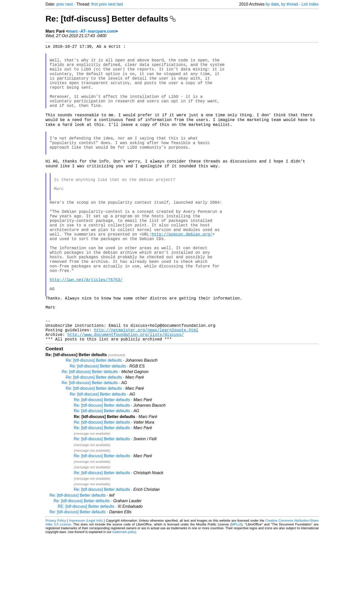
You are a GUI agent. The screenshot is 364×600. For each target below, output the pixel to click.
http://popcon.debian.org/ (182, 275)
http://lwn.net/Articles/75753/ (86, 331)
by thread (290, 4)
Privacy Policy (56, 585)
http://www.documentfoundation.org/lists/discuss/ (126, 398)
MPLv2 (236, 589)
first (95, 4)
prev (60, 4)
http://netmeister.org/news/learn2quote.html (146, 392)
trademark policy (124, 596)
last (120, 4)
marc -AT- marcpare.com (92, 31)
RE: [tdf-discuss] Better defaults (86, 571)
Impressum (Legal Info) (86, 585)
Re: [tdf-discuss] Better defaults (111, 19)
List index (310, 4)
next (69, 4)
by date (272, 4)
